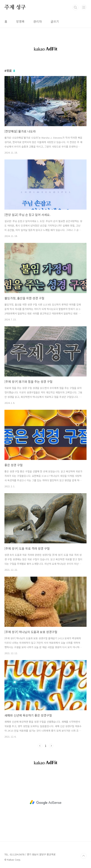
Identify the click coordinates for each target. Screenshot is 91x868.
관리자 (38, 21)
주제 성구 (15, 7)
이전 (40, 746)
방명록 (20, 21)
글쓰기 (55, 21)
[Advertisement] (45, 802)
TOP (84, 856)
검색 (75, 7)
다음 (51, 746)
